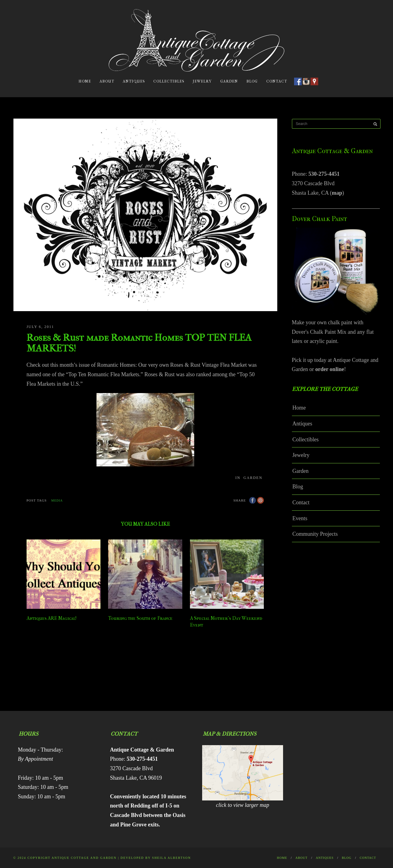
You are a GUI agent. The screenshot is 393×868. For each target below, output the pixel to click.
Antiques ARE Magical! (52, 618)
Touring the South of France (140, 618)
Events (300, 518)
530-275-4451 (324, 174)
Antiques (134, 81)
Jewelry (202, 81)
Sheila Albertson (171, 858)
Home (85, 81)
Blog (252, 81)
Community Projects (315, 534)
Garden (229, 81)
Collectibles (169, 81)
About (107, 81)
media (57, 500)
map (337, 193)
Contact (277, 81)
